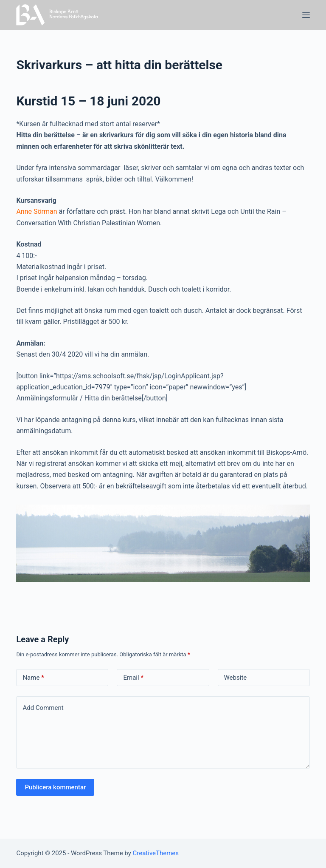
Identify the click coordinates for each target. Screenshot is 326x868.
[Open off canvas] (306, 15)
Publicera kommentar (55, 787)
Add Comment (43, 708)
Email (133, 678)
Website (236, 678)
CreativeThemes (156, 853)
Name (33, 678)
